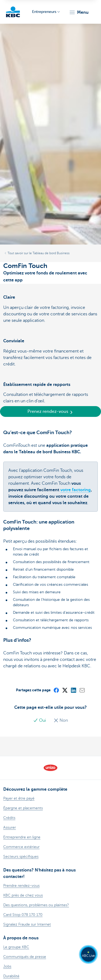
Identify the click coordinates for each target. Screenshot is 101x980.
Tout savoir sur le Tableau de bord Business (39, 253)
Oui (40, 720)
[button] (79, 12)
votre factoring (76, 490)
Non (61, 720)
